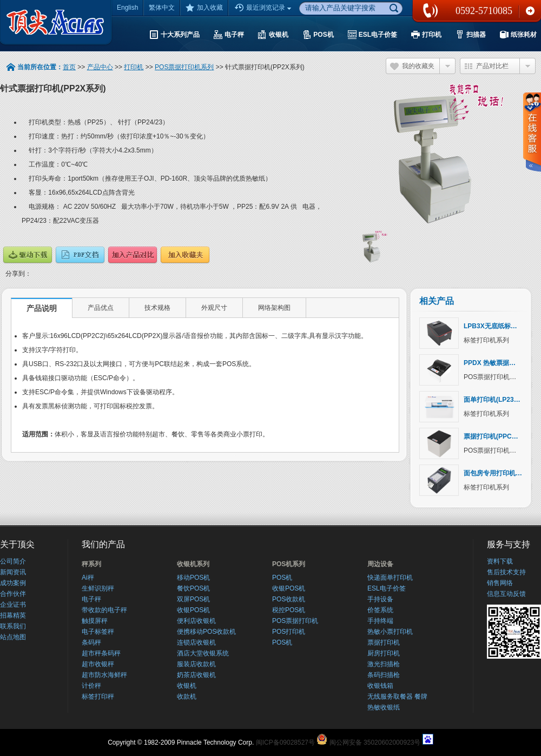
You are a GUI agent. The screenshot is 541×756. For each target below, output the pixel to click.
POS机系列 (289, 564)
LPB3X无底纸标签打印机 (500, 326)
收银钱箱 (380, 686)
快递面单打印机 (390, 578)
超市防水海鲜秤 (104, 675)
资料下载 (500, 561)
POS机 (282, 578)
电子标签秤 (98, 632)
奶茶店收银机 (196, 675)
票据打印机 (384, 642)
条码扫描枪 (384, 675)
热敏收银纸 (384, 707)
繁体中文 (162, 8)
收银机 (187, 686)
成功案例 (13, 583)
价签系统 (380, 610)
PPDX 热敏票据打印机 (496, 363)
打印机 (134, 67)
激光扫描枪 (384, 664)
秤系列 (91, 564)
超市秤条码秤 (101, 653)
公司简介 (13, 561)
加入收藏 (204, 8)
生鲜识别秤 (98, 588)
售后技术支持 (506, 572)
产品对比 (133, 255)
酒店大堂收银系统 (203, 653)
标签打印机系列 (486, 340)
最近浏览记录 (264, 8)
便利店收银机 (196, 621)
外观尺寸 (214, 308)
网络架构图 (274, 308)
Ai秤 (88, 578)
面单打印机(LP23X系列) (499, 400)
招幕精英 (13, 615)
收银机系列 (193, 564)
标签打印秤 (98, 697)
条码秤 (91, 642)
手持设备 (380, 599)
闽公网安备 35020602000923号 (375, 742)
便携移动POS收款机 (206, 632)
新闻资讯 (13, 572)
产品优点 (101, 308)
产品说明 (42, 308)
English (127, 8)
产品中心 (100, 67)
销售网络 (500, 583)
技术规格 (157, 308)
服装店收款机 (196, 664)
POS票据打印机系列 (184, 67)
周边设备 (380, 564)
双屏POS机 (193, 599)
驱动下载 (28, 255)
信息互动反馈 (506, 594)
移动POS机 (193, 578)
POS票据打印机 (295, 621)
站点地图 (13, 637)
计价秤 (91, 686)
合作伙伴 (13, 594)
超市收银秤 (98, 664)
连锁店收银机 (196, 642)
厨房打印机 (384, 653)
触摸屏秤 (95, 621)
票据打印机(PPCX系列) (497, 436)
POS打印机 (289, 632)
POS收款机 (289, 599)
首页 (69, 67)
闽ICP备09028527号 (285, 742)
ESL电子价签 (387, 588)
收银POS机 (193, 610)
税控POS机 (289, 610)
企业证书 (13, 605)
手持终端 (380, 621)
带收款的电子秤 (104, 610)
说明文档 (80, 255)
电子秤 (91, 599)
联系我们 (530, 11)
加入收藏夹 (185, 255)
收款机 (187, 697)
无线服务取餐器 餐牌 (397, 697)
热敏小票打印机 (390, 632)
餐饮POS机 (193, 588)
